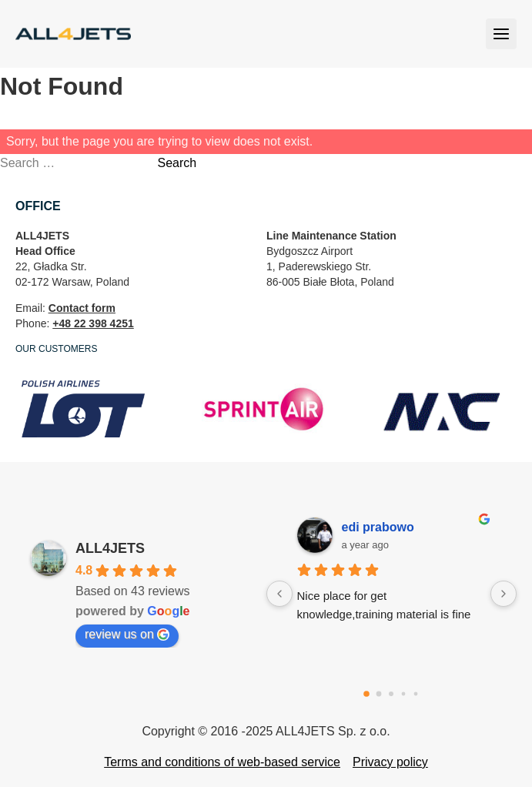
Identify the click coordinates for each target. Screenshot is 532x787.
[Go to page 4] (416, 694)
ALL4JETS (110, 548)
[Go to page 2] (391, 694)
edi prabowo (378, 527)
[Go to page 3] (404, 694)
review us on (127, 635)
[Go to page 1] (379, 694)
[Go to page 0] (366, 694)
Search (177, 163)
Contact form (82, 308)
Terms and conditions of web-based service (222, 762)
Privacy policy (390, 762)
